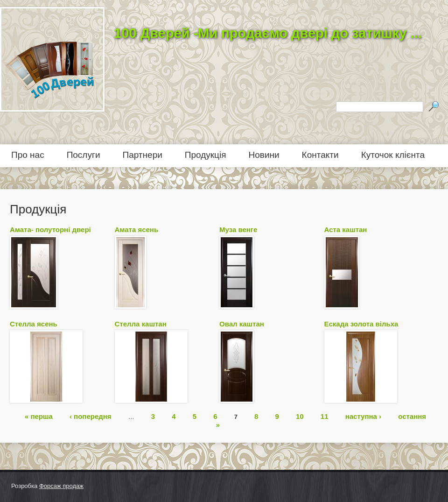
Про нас (28, 155)
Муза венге (238, 230)
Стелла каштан (141, 324)
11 (325, 416)
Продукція (206, 155)
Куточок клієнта (393, 155)
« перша (39, 416)
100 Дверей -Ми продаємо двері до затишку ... (268, 33)
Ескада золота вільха (361, 324)
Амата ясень (137, 230)
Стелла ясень (34, 324)
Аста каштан (346, 230)
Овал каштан (242, 324)
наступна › (363, 416)
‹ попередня (91, 416)
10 (300, 416)
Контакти (320, 155)
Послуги (84, 155)
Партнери (143, 155)
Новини (264, 155)
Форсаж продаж (61, 486)
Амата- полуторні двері (50, 230)
